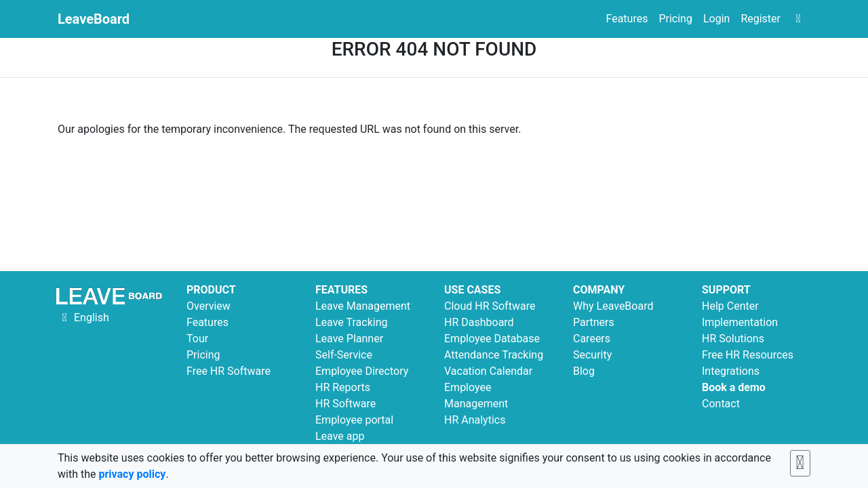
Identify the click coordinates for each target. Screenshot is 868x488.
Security (592, 355)
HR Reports (343, 387)
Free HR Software (229, 371)
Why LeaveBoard (613, 306)
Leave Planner (349, 339)
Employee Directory (362, 371)
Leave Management (363, 306)
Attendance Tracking (494, 355)
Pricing (675, 19)
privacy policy (132, 474)
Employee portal (354, 420)
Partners (594, 322)
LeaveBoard (94, 19)
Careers (592, 339)
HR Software (346, 404)
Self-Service (344, 355)
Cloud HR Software (490, 306)
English (83, 318)
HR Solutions (733, 339)
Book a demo (734, 387)
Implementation (740, 322)
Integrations (731, 371)
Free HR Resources (748, 355)
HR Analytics (475, 420)
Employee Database (492, 339)
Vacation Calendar (488, 371)
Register (761, 19)
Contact (721, 404)
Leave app (340, 436)
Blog (584, 371)
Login (716, 19)
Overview (209, 306)
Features (627, 19)
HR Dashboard (479, 322)
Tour (197, 339)
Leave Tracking (351, 322)
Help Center (730, 306)
